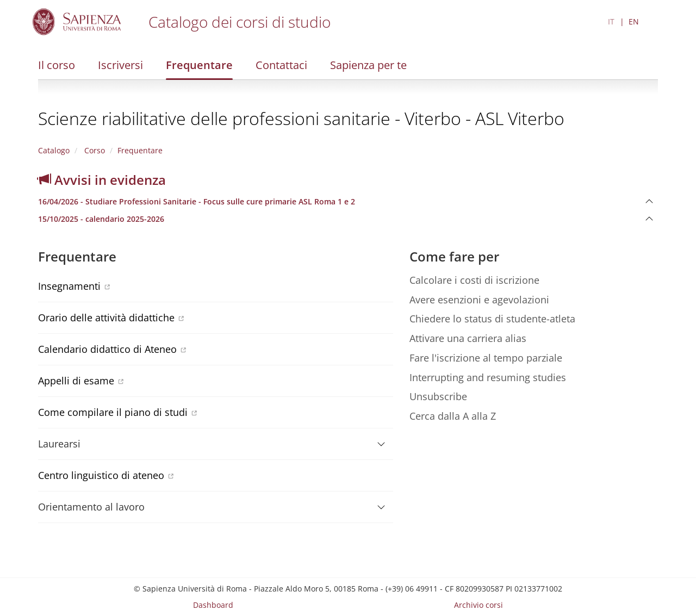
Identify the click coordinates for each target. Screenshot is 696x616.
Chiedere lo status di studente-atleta (492, 319)
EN (634, 21)
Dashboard (213, 605)
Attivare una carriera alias (468, 338)
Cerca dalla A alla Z (453, 416)
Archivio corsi (478, 605)
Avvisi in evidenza (102, 180)
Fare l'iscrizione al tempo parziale (486, 358)
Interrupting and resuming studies (488, 377)
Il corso (57, 65)
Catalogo (54, 150)
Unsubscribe (438, 396)
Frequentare (199, 65)
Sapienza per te (368, 65)
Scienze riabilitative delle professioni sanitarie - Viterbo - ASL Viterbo (301, 118)
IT (611, 21)
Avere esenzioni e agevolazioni (479, 300)
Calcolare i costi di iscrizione (474, 280)
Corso (94, 150)
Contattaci (281, 65)
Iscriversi (120, 65)
